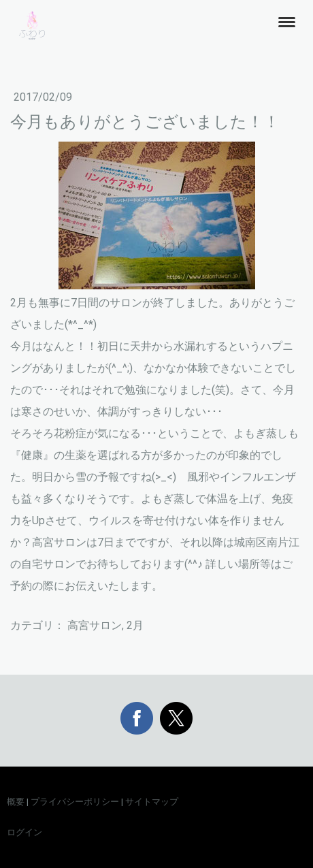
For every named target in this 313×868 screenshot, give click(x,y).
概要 (16, 802)
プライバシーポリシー (75, 802)
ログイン (24, 832)
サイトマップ (152, 802)
